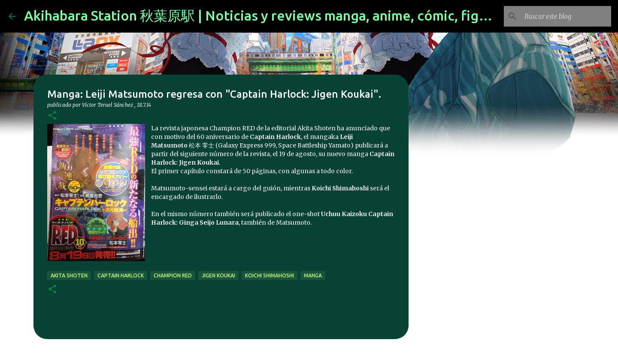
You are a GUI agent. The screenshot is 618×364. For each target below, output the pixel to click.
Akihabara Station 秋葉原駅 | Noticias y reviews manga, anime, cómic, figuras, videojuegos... (313, 15)
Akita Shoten (69, 275)
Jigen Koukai (218, 275)
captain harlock (121, 275)
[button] (52, 116)
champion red (173, 275)
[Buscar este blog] (566, 16)
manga (313, 275)
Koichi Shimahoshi (270, 275)
